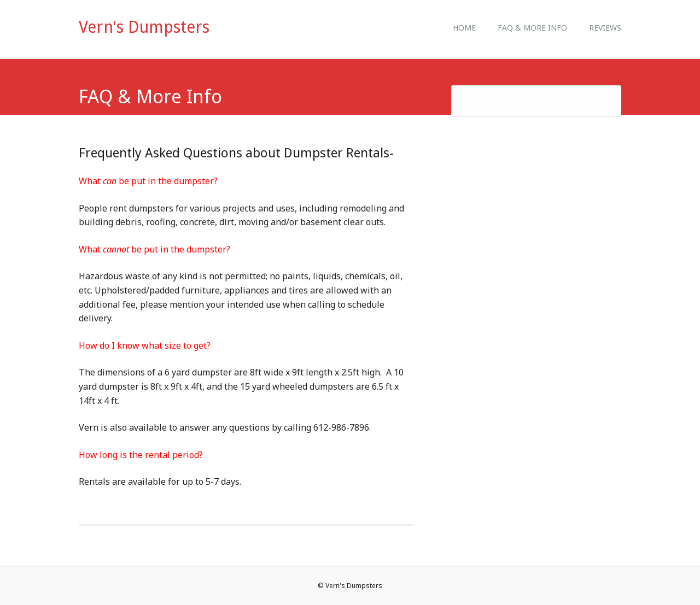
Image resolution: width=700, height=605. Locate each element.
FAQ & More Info (532, 28)
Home (464, 28)
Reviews (605, 28)
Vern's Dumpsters (144, 27)
